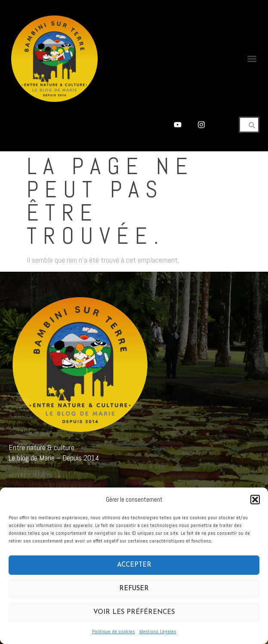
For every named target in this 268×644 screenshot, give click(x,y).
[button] (255, 500)
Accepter (134, 565)
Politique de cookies (114, 632)
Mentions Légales (158, 632)
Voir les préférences (134, 612)
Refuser (134, 589)
